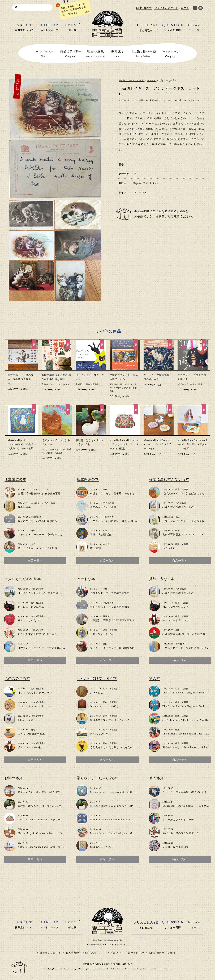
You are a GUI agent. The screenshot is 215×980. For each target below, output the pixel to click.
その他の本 (49, 503)
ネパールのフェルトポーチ (178, 820)
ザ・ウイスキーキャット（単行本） (39, 548)
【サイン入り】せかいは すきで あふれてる (44, 593)
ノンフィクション (61, 384)
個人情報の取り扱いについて (83, 953)
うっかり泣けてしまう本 (97, 678)
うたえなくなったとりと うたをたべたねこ (115, 747)
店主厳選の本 (15, 479)
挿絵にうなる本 (162, 579)
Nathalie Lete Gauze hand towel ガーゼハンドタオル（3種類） (192, 445)
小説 (33, 544)
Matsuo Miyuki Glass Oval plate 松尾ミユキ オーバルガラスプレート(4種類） (138, 833)
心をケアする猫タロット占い (180, 507)
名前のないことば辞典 (103, 507)
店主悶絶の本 (88, 479)
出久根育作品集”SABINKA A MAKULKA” (187, 535)
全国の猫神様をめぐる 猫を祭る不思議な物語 (44, 494)
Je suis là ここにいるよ (105, 706)
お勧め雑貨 (14, 778)
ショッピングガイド (49, 953)
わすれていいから (101, 734)
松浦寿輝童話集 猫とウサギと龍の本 (184, 634)
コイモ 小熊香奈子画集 (31, 734)
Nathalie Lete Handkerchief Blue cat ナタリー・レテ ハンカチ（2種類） (134, 820)
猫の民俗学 (24, 507)
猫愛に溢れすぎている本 (169, 479)
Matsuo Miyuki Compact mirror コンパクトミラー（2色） (158, 445)
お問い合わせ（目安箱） (163, 953)
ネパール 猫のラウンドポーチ (181, 833)
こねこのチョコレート (31, 706)
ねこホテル (169, 548)
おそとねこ (97, 693)
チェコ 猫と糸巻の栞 (176, 847)
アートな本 (86, 579)
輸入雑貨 (151, 81)
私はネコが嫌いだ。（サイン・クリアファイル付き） (122, 720)
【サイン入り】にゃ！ (103, 634)
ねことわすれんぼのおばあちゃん (38, 634)
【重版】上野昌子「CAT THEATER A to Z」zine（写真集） (125, 620)
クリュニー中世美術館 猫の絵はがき (185, 792)
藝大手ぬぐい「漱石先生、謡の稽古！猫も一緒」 (21, 379)
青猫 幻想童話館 (101, 535)
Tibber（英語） (27, 720)
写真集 (106, 616)
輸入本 (155, 678)
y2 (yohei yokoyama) (164, 969)
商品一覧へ (35, 561)
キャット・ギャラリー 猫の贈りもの (40, 535)
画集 (112, 391)
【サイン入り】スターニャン (35, 693)
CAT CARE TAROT (102, 847)
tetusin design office (74, 969)
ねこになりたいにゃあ (31, 607)
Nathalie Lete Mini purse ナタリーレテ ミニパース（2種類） (124, 445)
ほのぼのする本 (17, 678)
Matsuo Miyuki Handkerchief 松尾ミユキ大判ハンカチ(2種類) (22, 445)
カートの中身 (136, 953)
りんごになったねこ (30, 620)
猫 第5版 (96, 548)
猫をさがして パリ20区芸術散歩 (38, 521)
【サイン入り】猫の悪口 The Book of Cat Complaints (123, 521)
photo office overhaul (120, 969)
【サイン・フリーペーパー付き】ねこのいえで (45, 648)
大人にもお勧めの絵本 (23, 579)
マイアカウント (114, 953)
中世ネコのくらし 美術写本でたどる (112, 494)
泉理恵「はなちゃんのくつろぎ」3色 (40, 806)
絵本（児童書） (93, 384)
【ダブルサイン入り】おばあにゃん (183, 494)
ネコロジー (36, 503)
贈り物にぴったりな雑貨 (131, 81)
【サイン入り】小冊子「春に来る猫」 (185, 521)
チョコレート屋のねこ (176, 620)
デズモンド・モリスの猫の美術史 (110, 593)
